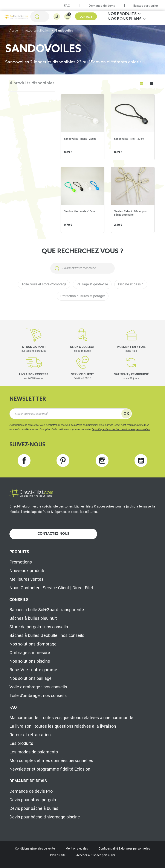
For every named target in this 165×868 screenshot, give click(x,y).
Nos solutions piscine (30, 661)
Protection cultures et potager (83, 296)
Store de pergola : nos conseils (39, 627)
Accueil (14, 31)
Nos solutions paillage (31, 678)
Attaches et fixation (37, 31)
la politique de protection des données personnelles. (121, 429)
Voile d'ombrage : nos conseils (38, 687)
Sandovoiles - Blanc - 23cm (80, 139)
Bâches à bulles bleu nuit (33, 618)
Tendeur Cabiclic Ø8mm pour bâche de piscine (131, 213)
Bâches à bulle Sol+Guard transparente (47, 610)
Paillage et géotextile (92, 284)
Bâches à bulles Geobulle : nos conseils (47, 635)
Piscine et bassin (131, 284)
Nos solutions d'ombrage (33, 644)
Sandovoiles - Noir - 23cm (129, 139)
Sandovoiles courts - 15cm (79, 211)
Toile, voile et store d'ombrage (44, 284)
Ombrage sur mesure (30, 653)
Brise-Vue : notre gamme (33, 670)
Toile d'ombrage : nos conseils (38, 695)
